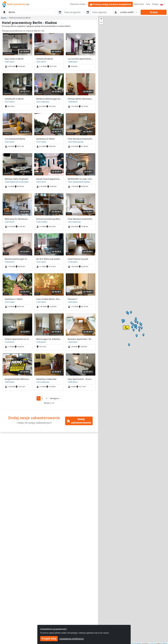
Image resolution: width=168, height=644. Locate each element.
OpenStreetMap (136, 643)
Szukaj (154, 12)
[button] (55, 398)
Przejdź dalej (49, 639)
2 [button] (43, 398)
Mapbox (165, 643)
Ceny (148, 4)
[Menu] (163, 4)
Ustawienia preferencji (72, 639)
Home (4, 18)
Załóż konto (139, 4)
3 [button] (46, 398)
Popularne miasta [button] (78, 4)
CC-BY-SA (152, 643)
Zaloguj (155, 4)
